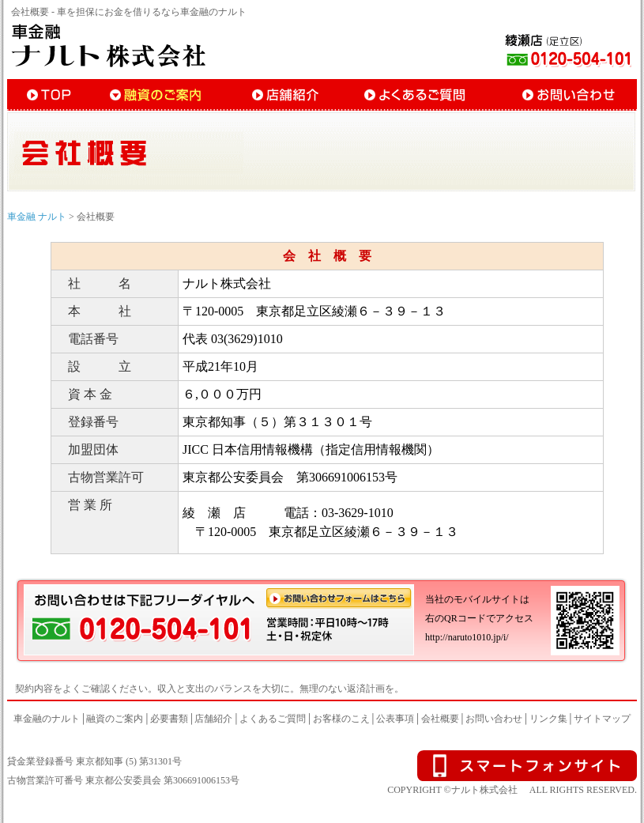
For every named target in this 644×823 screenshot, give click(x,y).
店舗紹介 (213, 719)
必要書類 (169, 719)
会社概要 (440, 719)
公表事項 (395, 719)
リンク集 (548, 719)
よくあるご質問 (273, 719)
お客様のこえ (341, 719)
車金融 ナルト (37, 217)
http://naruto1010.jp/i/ (467, 637)
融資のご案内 (115, 719)
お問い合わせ (494, 719)
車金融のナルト (47, 719)
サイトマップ (602, 719)
